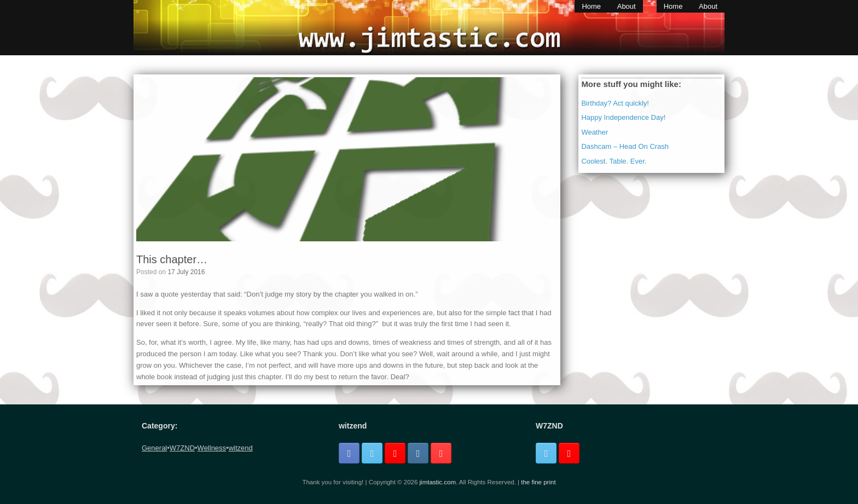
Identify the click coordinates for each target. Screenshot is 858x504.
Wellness (212, 448)
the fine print (538, 482)
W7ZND (182, 448)
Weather (595, 132)
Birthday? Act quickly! (615, 103)
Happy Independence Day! (623, 117)
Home (591, 6)
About (627, 6)
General (154, 448)
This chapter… (172, 259)
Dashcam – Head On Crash (625, 146)
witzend (241, 448)
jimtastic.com (438, 482)
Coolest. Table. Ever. (614, 161)
